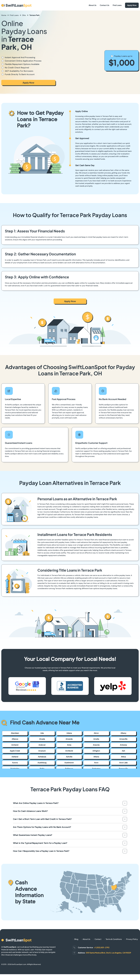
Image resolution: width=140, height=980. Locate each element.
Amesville (123, 739)
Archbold (69, 751)
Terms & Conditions (114, 939)
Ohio (24, 15)
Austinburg (42, 763)
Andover (42, 745)
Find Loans (117, 5)
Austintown (69, 763)
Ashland (15, 757)
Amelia (96, 739)
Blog (76, 939)
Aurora (15, 763)
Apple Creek (15, 751)
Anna (69, 745)
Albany (123, 733)
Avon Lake (123, 763)
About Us (92, 5)
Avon (96, 763)
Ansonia (96, 745)
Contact (98, 939)
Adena (69, 733)
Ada (42, 733)
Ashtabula (42, 757)
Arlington (96, 751)
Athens (96, 757)
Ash (123, 751)
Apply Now (132, 5)
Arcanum (42, 751)
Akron (96, 733)
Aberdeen (15, 733)
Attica (123, 757)
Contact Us (105, 5)
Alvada (42, 739)
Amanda (69, 739)
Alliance (15, 739)
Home (4, 15)
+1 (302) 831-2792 (102, 947)
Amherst (15, 745)
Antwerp (123, 745)
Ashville (69, 757)
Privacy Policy (132, 939)
